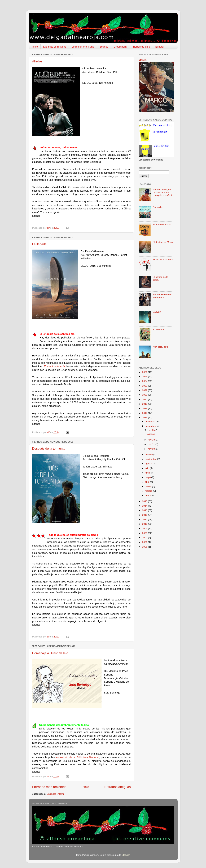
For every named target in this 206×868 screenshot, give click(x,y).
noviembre (151, 426)
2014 (145, 506)
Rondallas (158, 207)
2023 (145, 386)
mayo (148, 477)
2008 (145, 533)
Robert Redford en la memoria (162, 296)
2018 (145, 408)
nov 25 (152, 430)
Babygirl (157, 312)
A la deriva (158, 329)
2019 (145, 404)
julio (147, 468)
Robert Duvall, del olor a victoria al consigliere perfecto (163, 192)
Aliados (37, 61)
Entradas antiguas (117, 787)
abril (148, 482)
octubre (149, 455)
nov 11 (152, 444)
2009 (145, 529)
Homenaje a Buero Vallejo (50, 653)
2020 (145, 399)
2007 (145, 538)
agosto (149, 464)
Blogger (126, 855)
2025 (145, 377)
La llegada (39, 244)
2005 (145, 547)
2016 (145, 418)
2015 (145, 501)
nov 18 (152, 440)
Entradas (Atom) (55, 794)
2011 (145, 519)
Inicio (35, 47)
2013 (145, 510)
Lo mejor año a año (83, 47)
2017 (145, 413)
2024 (145, 381)
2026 (145, 372)
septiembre (151, 459)
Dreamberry (120, 47)
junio (148, 473)
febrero (149, 491)
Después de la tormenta (49, 449)
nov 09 (152, 449)
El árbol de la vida (54, 366)
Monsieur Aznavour (163, 260)
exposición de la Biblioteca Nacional (78, 757)
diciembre (150, 422)
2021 (145, 395)
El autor (160, 47)
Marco (143, 60)
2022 (145, 390)
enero (148, 496)
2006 (145, 542)
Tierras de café (141, 47)
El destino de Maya (163, 242)
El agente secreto (162, 225)
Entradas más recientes (49, 787)
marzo (149, 486)
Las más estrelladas (55, 47)
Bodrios (104, 47)
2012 (145, 515)
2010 (145, 524)
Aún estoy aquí (161, 347)
